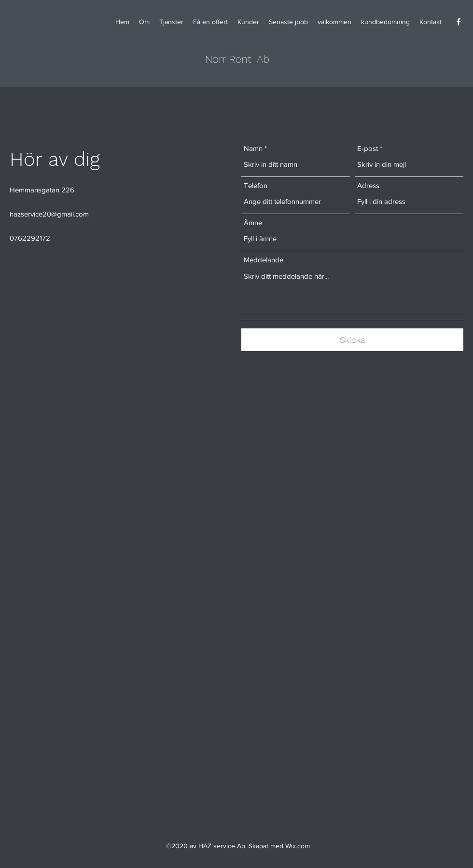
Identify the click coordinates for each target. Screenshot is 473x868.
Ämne (253, 223)
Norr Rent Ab (237, 59)
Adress (368, 185)
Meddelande (264, 260)
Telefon (256, 185)
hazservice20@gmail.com (49, 214)
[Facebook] (459, 22)
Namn (253, 148)
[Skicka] (352, 340)
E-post (368, 148)
